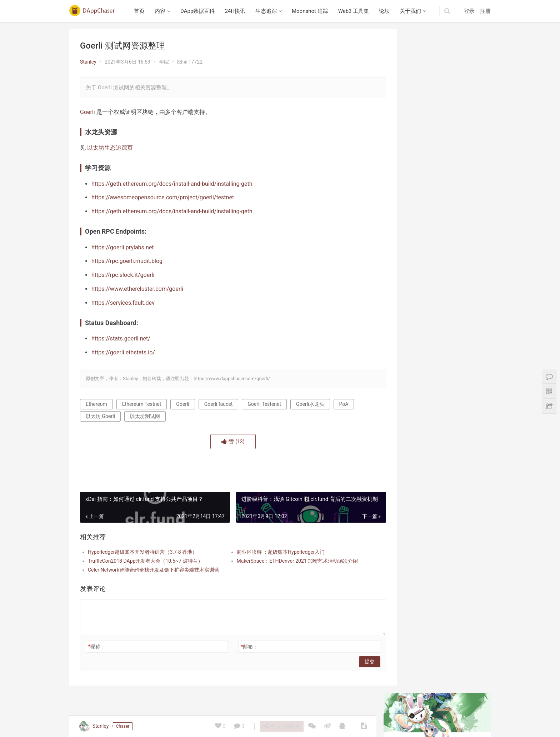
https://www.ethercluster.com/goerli (137, 289)
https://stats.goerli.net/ (121, 338)
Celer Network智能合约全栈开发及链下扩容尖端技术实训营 (150, 570)
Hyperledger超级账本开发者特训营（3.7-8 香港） (142, 552)
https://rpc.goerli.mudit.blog (127, 261)
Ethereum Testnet (142, 404)
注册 (485, 11)
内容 (162, 11)
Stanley (88, 62)
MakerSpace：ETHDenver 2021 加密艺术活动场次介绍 (287, 561)
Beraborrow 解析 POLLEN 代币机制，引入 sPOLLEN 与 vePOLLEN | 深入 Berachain (437, 175)
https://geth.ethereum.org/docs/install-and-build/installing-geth (172, 184)
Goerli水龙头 (310, 404)
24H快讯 (237, 11)
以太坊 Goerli (100, 416)
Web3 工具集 (355, 11)
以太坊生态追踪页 (110, 148)
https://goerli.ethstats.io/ (123, 352)
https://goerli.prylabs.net (123, 247)
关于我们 (412, 11)
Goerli (87, 112)
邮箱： (239, 647)
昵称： (97, 647)
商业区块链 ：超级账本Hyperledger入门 (271, 552)
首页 (141, 11)
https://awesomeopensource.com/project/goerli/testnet (163, 197)
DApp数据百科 (199, 11)
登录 (469, 11)
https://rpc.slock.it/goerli (123, 275)
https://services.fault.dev (123, 303)
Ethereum (96, 404)
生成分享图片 (281, 726)
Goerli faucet (219, 404)
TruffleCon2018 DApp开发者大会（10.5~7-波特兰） (145, 561)
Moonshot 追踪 (311, 11)
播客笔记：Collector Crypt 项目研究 (433, 290)
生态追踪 (267, 11)
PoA (344, 404)
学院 (164, 62)
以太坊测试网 (145, 416)
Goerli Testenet (264, 404)
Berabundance (409, 345)
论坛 (386, 11)
